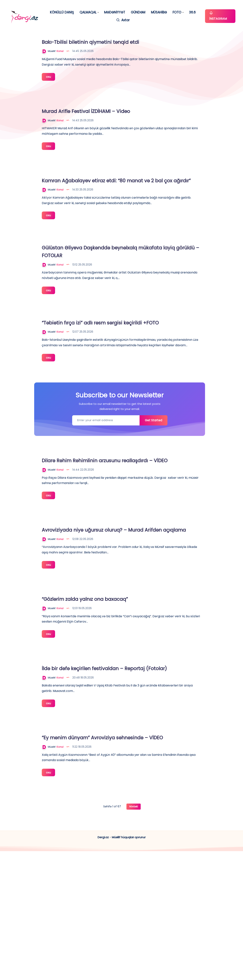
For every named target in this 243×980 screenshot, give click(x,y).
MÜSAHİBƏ (159, 12)
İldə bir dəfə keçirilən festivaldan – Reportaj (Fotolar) (150, 780)
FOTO (177, 12)
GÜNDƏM (138, 12)
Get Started (152, 498)
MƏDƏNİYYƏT (115, 12)
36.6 (192, 12)
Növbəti (134, 935)
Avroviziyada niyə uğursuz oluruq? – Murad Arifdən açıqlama (152, 621)
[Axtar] (123, 20)
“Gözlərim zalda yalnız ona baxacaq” (153, 700)
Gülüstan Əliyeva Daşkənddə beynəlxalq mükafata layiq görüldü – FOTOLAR (151, 301)
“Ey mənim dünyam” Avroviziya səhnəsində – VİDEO (145, 857)
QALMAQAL (88, 12)
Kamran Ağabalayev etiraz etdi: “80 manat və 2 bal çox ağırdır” (151, 217)
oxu (113, 102)
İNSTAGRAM (218, 16)
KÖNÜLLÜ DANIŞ (62, 12)
